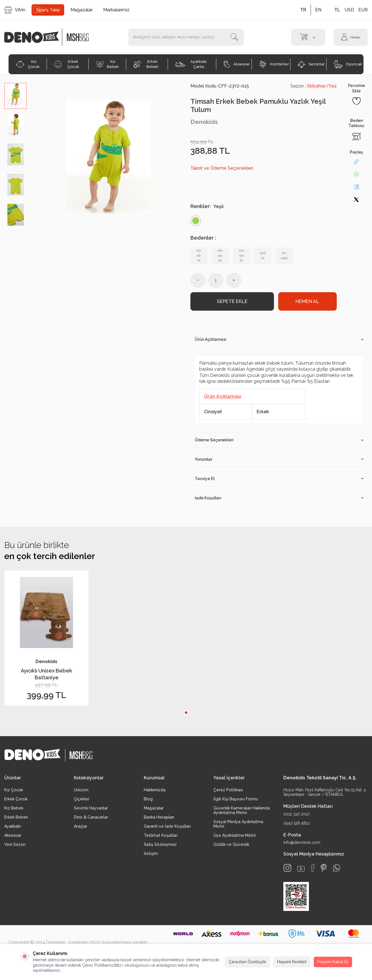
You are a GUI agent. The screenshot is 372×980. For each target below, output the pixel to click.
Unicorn (81, 791)
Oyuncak (348, 64)
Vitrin (15, 10)
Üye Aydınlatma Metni (235, 837)
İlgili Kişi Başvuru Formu (236, 800)
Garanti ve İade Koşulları (167, 828)
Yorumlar (279, 461)
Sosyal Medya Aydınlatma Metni (238, 825)
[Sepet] (308, 37)
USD (349, 10)
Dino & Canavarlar (91, 819)
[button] (186, 714)
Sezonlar (311, 64)
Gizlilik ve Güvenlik (231, 846)
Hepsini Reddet (292, 962)
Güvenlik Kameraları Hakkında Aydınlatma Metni (242, 812)
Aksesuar (237, 64)
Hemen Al (307, 302)
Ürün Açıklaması (279, 341)
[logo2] (78, 37)
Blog (148, 800)
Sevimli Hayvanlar (91, 809)
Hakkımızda (155, 791)
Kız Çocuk (28, 64)
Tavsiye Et (279, 480)
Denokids (204, 122)
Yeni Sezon (15, 846)
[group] (108, 156)
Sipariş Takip (48, 10)
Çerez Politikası (228, 791)
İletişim (151, 855)
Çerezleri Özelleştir (248, 962)
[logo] (35, 37)
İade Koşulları (279, 499)
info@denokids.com (302, 844)
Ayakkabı (13, 828)
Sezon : (314, 86)
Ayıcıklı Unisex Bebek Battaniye (46, 675)
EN (318, 10)
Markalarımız (116, 10)
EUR (363, 10)
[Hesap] (351, 37)
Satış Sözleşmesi (160, 846)
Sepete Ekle (232, 302)
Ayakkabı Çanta (191, 64)
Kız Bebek (108, 64)
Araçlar (81, 828)
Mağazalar (82, 10)
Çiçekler (82, 800)
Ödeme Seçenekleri (279, 441)
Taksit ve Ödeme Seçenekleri (222, 168)
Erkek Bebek (146, 64)
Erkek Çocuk (66, 64)
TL (337, 10)
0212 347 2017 (296, 815)
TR (303, 10)
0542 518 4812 (297, 824)
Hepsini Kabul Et (333, 962)
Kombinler (274, 64)
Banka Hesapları (159, 819)
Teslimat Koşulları (161, 837)
